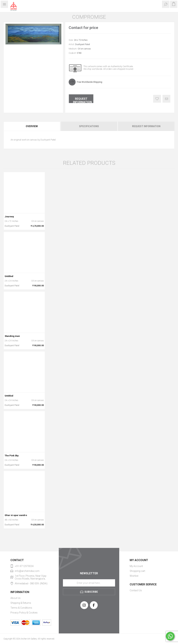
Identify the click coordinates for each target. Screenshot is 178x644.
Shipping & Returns (21, 603)
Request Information (82, 100)
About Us (15, 598)
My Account (136, 566)
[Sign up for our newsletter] (89, 583)
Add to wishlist (157, 99)
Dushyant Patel (82, 44)
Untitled (9, 276)
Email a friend (166, 99)
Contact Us (136, 590)
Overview (32, 126)
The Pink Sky (12, 456)
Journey (9, 217)
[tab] (32, 126)
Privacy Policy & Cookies (24, 613)
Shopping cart (137, 571)
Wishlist (134, 576)
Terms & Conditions (21, 608)
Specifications (89, 126)
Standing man (12, 336)
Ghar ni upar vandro (16, 515)
